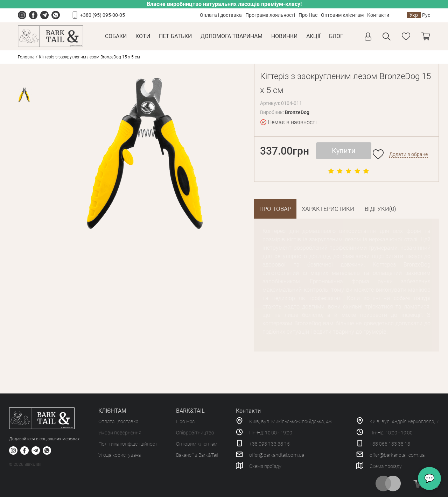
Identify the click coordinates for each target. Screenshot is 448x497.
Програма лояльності (270, 15)
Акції (313, 36)
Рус (426, 15)
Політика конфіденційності (128, 444)
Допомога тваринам (232, 36)
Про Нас (308, 15)
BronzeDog (297, 112)
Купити (344, 151)
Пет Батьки (175, 36)
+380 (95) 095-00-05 (103, 15)
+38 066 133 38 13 (390, 444)
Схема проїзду (265, 466)
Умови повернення (120, 433)
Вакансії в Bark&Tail (197, 455)
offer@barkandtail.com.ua (277, 455)
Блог (336, 36)
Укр (414, 15)
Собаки (116, 36)
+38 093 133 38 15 (269, 444)
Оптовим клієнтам (342, 15)
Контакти (378, 15)
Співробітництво (195, 433)
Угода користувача (120, 455)
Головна (26, 57)
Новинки (284, 36)
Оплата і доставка (221, 15)
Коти (143, 36)
